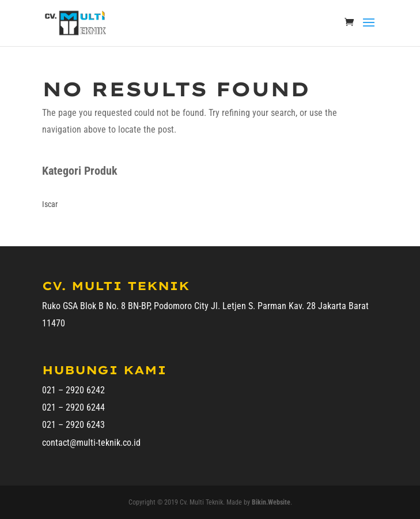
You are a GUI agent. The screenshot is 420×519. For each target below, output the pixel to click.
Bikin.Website (271, 502)
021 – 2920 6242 (73, 390)
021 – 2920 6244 (73, 407)
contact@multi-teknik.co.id (91, 443)
